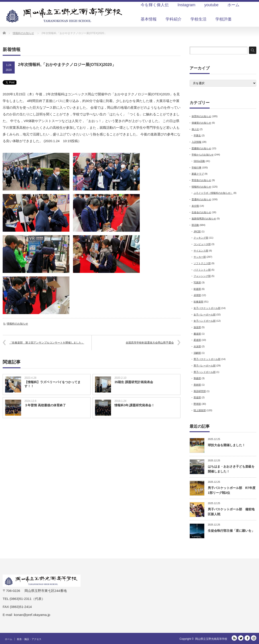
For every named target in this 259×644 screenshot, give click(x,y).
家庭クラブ (198, 174)
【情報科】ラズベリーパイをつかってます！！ (53, 384)
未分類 (195, 206)
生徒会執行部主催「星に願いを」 (231, 531)
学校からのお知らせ (203, 155)
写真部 (197, 282)
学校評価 (223, 19)
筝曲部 (197, 378)
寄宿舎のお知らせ (201, 180)
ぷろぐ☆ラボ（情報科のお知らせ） (213, 193)
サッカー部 (200, 257)
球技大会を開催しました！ (227, 445)
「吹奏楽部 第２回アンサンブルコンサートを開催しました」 (47, 343)
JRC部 (197, 231)
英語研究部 (200, 391)
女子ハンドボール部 (205, 321)
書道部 (197, 334)
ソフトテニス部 (202, 263)
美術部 (197, 385)
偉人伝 (195, 129)
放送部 (197, 327)
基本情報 (149, 19)
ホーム (9, 639)
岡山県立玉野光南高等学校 (211, 639)
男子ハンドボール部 (205, 372)
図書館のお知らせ (201, 148)
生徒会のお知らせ (201, 212)
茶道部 (197, 397)
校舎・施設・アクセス (29, 639)
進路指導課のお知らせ (204, 219)
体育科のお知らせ (201, 116)
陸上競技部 (200, 410)
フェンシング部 (202, 276)
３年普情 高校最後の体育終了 (45, 405)
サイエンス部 (201, 251)
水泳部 (197, 346)
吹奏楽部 (198, 302)
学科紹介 (174, 19)
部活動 (195, 225)
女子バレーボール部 (205, 315)
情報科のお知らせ (17, 324)
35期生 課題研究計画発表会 (134, 382)
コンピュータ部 (202, 244)
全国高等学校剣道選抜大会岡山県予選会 (150, 343)
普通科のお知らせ (201, 199)
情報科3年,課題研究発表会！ (134, 405)
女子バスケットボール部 (207, 308)
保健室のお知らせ (201, 123)
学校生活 (198, 19)
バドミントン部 (202, 270)
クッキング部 (201, 238)
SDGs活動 (199, 161)
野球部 (197, 404)
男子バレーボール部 (205, 366)
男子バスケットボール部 (207, 359)
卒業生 (197, 135)
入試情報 (196, 142)
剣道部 (197, 289)
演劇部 (197, 353)
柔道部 (197, 340)
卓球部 (197, 295)
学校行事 (196, 168)
